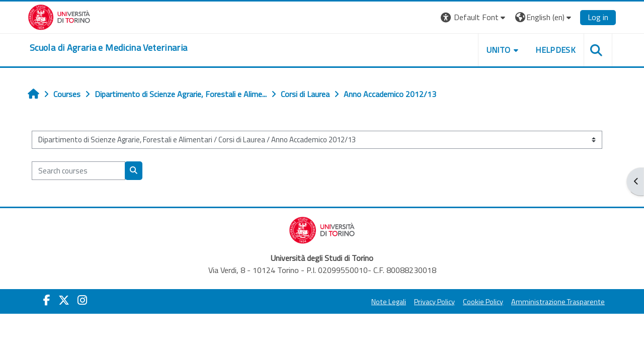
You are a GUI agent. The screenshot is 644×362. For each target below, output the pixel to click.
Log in (598, 17)
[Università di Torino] (59, 16)
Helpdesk (555, 50)
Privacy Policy (434, 302)
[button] (474, 17)
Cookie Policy (483, 302)
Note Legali (389, 302)
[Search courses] (78, 171)
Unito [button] (499, 50)
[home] (108, 48)
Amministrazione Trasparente (558, 302)
